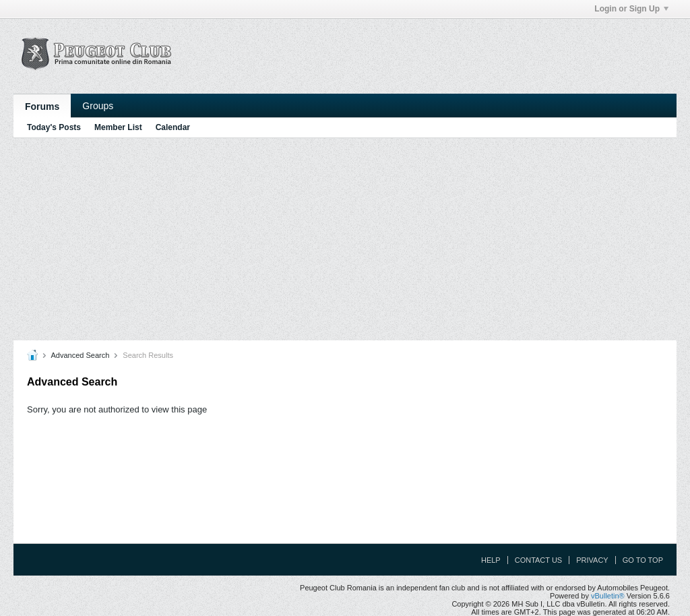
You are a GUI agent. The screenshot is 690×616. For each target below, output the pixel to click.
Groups (98, 106)
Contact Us (539, 560)
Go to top (643, 560)
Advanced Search (80, 355)
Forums (42, 106)
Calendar (173, 127)
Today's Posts (54, 127)
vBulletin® (608, 596)
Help (491, 560)
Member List (118, 127)
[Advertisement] (345, 239)
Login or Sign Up (631, 9)
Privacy (592, 560)
